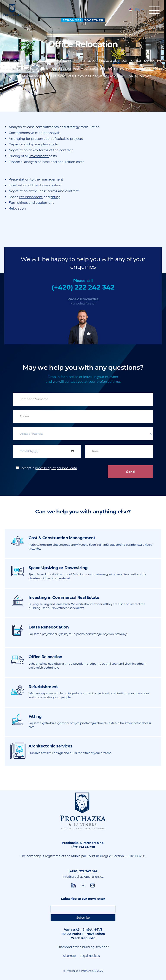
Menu (154, 10)
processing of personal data (56, 468)
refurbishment (31, 197)
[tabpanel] (83, 56)
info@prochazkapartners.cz (83, 877)
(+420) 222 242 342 (83, 287)
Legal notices (90, 956)
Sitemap (69, 956)
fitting (56, 197)
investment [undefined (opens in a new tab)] (39, 156)
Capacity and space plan (28, 144)
